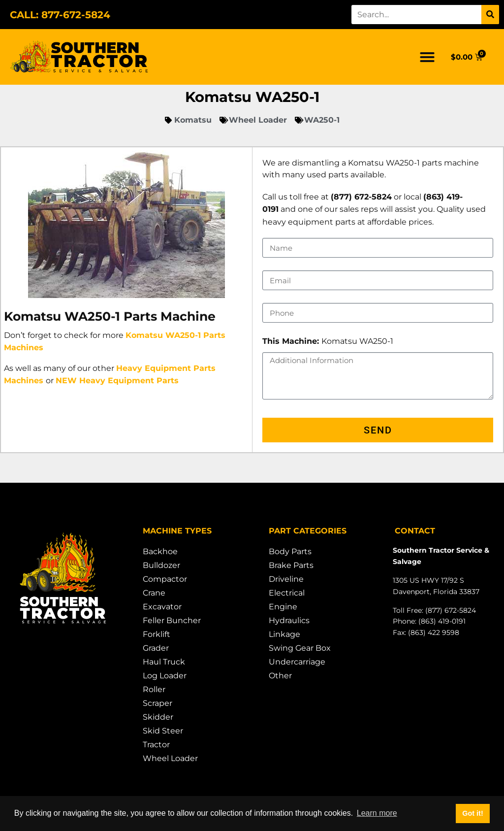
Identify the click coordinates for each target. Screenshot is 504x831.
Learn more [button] (377, 813)
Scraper (157, 703)
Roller (154, 689)
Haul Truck (164, 662)
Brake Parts (291, 565)
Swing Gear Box (300, 648)
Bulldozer (161, 565)
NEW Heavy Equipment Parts (117, 381)
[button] (427, 57)
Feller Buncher (172, 620)
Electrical (287, 593)
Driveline (286, 579)
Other (280, 676)
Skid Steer (163, 731)
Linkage (284, 634)
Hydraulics (289, 620)
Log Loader (165, 676)
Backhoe (160, 551)
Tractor (156, 745)
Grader (156, 648)
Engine (283, 607)
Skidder (158, 717)
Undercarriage (297, 662)
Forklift (157, 634)
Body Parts (290, 551)
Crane (154, 593)
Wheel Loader (170, 758)
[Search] (490, 15)
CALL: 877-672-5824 (60, 15)
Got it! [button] (472, 813)
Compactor (165, 579)
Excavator (162, 607)
